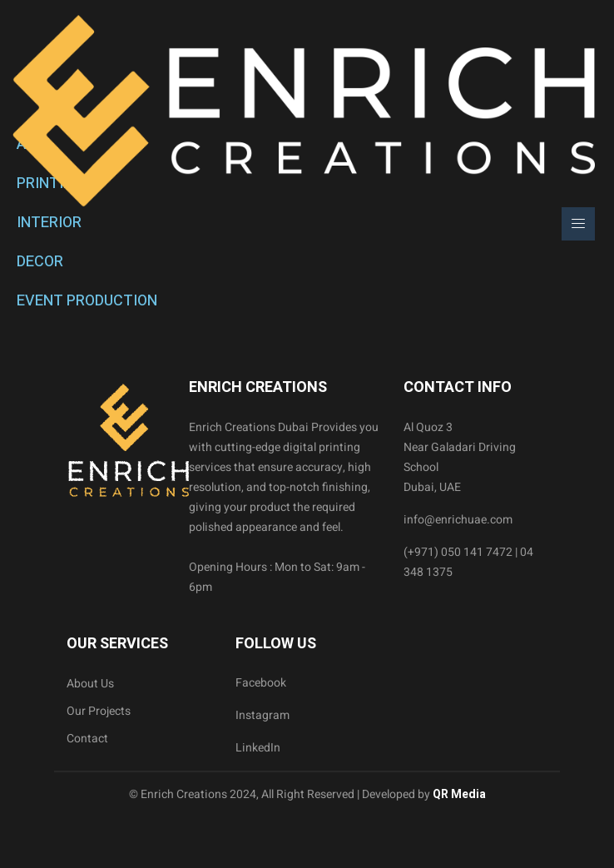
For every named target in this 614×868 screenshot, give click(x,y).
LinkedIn (258, 748)
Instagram (262, 715)
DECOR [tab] (40, 262)
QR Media (458, 794)
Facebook (261, 683)
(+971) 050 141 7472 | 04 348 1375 (468, 562)
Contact (87, 739)
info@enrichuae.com (458, 520)
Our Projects (99, 711)
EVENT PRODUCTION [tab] (87, 301)
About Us (90, 684)
